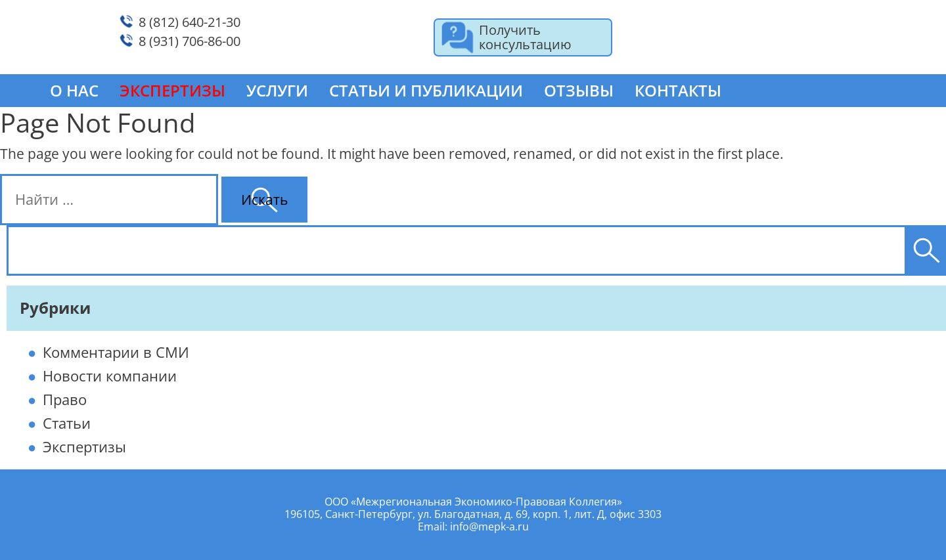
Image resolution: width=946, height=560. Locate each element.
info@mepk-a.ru (489, 527)
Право (65, 399)
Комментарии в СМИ (116, 352)
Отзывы (579, 90)
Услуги (277, 90)
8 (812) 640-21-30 (190, 22)
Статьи (67, 423)
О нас (74, 90)
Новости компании (110, 376)
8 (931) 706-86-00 (190, 41)
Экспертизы (84, 446)
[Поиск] (926, 250)
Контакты (678, 90)
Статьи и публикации (426, 90)
